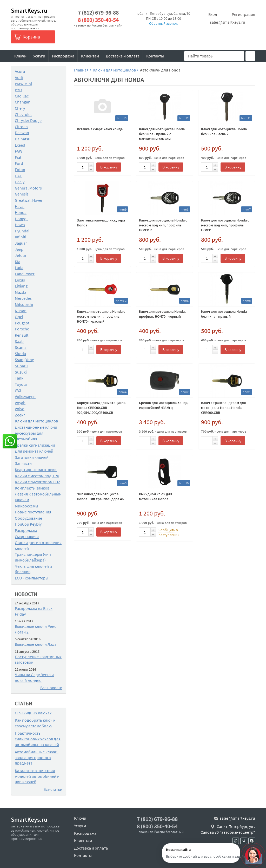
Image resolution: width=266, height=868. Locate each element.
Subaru (21, 366)
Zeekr (20, 415)
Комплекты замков (32, 488)
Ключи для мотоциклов (36, 421)
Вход (213, 14)
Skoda (20, 354)
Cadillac (22, 96)
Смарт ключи (27, 537)
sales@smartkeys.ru (228, 22)
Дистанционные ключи (36, 427)
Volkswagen (25, 396)
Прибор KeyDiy (28, 524)
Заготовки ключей (32, 457)
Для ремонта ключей (34, 451)
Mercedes (23, 298)
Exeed (20, 145)
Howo (20, 225)
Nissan (21, 311)
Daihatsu (23, 139)
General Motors (28, 188)
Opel (19, 317)
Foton (20, 169)
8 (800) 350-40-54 (98, 20)
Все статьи (53, 789)
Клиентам (90, 56)
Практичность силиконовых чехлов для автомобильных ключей (38, 739)
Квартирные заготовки (36, 469)
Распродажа (63, 56)
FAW (19, 151)
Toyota (21, 384)
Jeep (19, 249)
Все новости (51, 688)
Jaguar (21, 243)
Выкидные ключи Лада (36, 644)
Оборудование (28, 518)
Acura (20, 71)
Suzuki (21, 372)
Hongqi (21, 219)
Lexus (20, 280)
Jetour (21, 255)
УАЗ (18, 390)
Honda (21, 212)
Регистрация (243, 14)
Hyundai (22, 231)
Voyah (20, 403)
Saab (19, 341)
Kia (18, 262)
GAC (18, 176)
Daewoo (22, 133)
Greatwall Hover (29, 200)
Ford (19, 163)
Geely (20, 182)
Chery (20, 108)
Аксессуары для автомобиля (29, 436)
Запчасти (23, 463)
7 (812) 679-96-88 (98, 13)
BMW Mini (23, 84)
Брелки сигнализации (35, 445)
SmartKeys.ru (29, 11)
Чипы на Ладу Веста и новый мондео (34, 677)
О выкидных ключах (33, 713)
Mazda (21, 292)
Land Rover (25, 274)
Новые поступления (33, 512)
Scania (21, 347)
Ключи (20, 56)
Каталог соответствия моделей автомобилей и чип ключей (37, 776)
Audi (19, 77)
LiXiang (21, 286)
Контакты (155, 56)
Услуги (39, 56)
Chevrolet (23, 114)
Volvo (20, 409)
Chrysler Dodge (28, 120)
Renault (22, 335)
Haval (20, 206)
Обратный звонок (163, 23)
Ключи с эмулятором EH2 (37, 482)
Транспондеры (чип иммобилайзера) (33, 557)
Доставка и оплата (123, 56)
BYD (18, 90)
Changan (23, 102)
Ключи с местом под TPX (37, 476)
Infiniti (21, 237)
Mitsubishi (24, 304)
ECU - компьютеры (32, 578)
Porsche (22, 329)
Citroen (21, 127)
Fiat (18, 157)
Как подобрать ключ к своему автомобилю (35, 723)
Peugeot (22, 323)
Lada (19, 267)
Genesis (22, 194)
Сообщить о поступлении (169, 532)
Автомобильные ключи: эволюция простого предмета (37, 757)
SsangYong (24, 360)
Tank (19, 378)
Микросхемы (26, 506)
